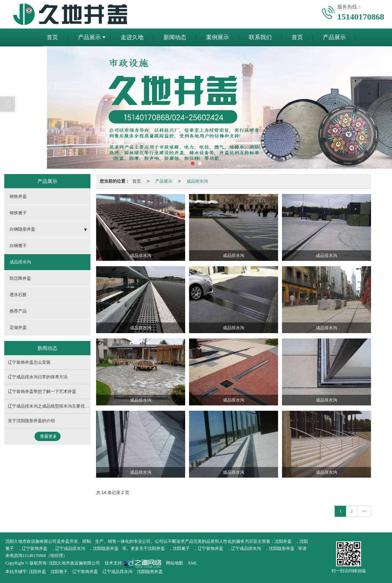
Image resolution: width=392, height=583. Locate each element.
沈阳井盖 (283, 541)
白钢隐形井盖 (22, 229)
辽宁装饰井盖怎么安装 (29, 362)
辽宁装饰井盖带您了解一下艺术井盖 (42, 392)
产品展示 (89, 37)
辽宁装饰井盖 (35, 548)
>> (364, 511)
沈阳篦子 (181, 548)
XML (192, 563)
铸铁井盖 (18, 196)
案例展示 (218, 37)
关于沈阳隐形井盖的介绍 (31, 421)
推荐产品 (18, 311)
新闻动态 (175, 37)
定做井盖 (18, 327)
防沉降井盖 (20, 278)
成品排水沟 (197, 181)
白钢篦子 (18, 246)
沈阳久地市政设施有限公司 (74, 563)
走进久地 (132, 37)
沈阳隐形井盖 (106, 548)
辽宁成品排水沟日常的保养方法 (38, 377)
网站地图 (174, 563)
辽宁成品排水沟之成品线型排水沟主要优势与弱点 (55, 406)
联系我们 (260, 37)
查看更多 (48, 436)
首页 (52, 37)
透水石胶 (18, 295)
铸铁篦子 (18, 213)
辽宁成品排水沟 (70, 548)
